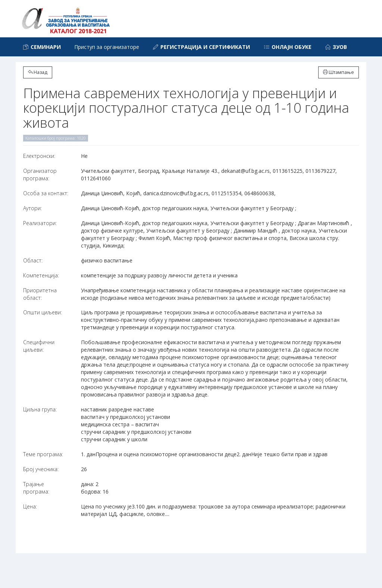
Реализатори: (40, 223)
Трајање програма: (36, 488)
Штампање (339, 72)
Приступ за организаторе (107, 47)
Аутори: (32, 208)
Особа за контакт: (46, 193)
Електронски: (39, 156)
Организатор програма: (40, 175)
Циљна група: (40, 409)
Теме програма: (43, 454)
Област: (33, 260)
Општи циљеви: (43, 312)
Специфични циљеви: (39, 346)
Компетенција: (41, 275)
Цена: (30, 506)
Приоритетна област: (40, 294)
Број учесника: (41, 469)
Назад (38, 72)
